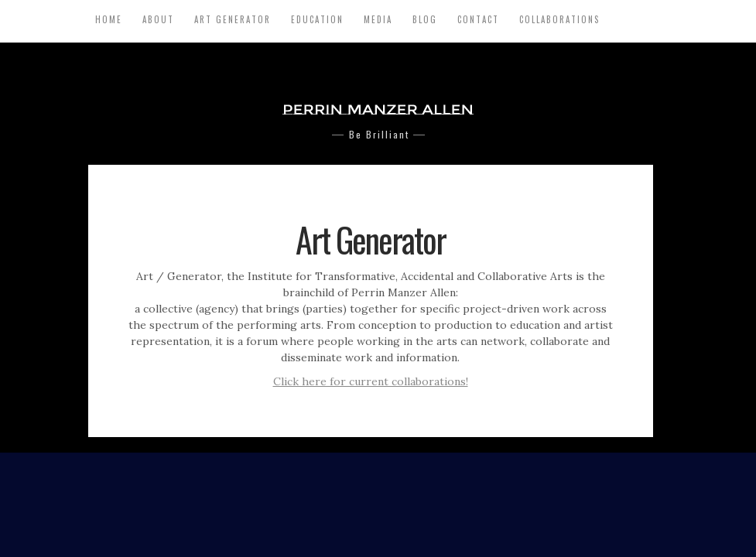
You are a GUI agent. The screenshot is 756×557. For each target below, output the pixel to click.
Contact (478, 19)
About (158, 19)
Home (109, 19)
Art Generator (233, 19)
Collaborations (559, 19)
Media (378, 19)
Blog (425, 19)
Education (317, 19)
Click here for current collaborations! (371, 381)
